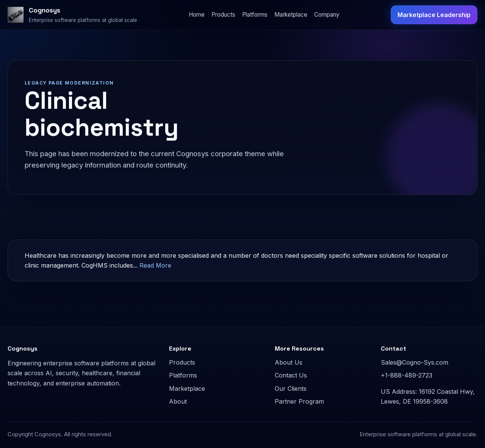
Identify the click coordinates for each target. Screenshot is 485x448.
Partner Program (299, 401)
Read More (155, 265)
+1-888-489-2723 (407, 375)
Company (327, 15)
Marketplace (291, 15)
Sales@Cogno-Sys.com (415, 362)
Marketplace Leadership (434, 15)
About (178, 401)
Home (197, 15)
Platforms (255, 15)
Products (223, 15)
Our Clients (291, 388)
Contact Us (291, 375)
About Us (289, 362)
